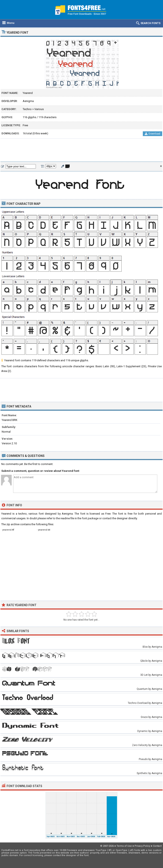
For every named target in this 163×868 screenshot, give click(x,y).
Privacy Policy (142, 846)
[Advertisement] (81, 150)
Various (39, 109)
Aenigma (28, 101)
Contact (157, 846)
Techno (27, 109)
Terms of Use (124, 846)
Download (152, 134)
